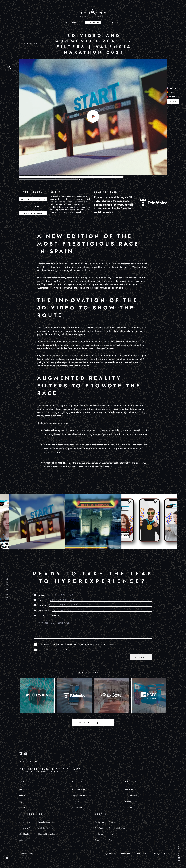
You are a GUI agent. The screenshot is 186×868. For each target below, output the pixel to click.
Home (21, 790)
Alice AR (129, 808)
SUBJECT (44, 610)
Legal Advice (109, 853)
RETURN (31, 44)
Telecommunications (117, 828)
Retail (111, 840)
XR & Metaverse (78, 790)
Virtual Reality (24, 822)
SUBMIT (141, 657)
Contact (22, 808)
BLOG (115, 23)
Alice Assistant (131, 796)
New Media (77, 808)
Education (99, 840)
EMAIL (43, 605)
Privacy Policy (143, 853)
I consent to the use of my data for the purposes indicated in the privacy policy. (77, 644)
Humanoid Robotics (46, 834)
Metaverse (23, 840)
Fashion (112, 822)
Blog (20, 802)
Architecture (100, 822)
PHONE (43, 600)
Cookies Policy (126, 853)
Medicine (99, 834)
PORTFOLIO (93, 23)
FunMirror (129, 790)
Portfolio (22, 796)
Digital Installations (80, 796)
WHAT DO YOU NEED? (53, 615)
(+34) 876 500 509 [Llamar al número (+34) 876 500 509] (31, 761)
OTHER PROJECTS (93, 723)
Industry (112, 834)
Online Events (131, 802)
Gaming (75, 802)
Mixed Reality (24, 834)
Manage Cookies (160, 853)
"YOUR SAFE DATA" (107, 644)
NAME (42, 595)
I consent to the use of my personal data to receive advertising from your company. (72, 650)
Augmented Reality (26, 828)
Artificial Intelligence (47, 828)
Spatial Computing (46, 822)
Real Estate (99, 828)
